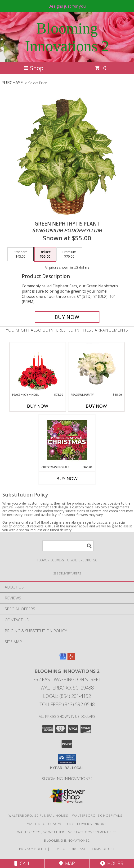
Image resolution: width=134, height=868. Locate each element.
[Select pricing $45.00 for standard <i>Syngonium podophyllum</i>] (21, 254)
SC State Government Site (92, 832)
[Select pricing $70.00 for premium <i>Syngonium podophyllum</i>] (69, 254)
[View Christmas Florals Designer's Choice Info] (67, 440)
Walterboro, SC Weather (41, 832)
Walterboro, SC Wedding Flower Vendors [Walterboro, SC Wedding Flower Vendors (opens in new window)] (67, 824)
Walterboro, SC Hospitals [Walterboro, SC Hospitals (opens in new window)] (97, 815)
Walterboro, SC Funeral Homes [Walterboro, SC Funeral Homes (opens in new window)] (38, 815)
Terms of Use (103, 849)
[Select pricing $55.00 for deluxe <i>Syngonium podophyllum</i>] (45, 254)
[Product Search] (68, 546)
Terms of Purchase (68, 849)
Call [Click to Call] (22, 863)
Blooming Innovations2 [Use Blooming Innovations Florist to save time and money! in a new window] (67, 779)
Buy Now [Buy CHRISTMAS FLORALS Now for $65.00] (67, 478)
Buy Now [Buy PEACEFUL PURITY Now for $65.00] (96, 406)
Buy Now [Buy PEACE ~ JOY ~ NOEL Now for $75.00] (38, 406)
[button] (67, 759)
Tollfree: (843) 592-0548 (67, 704)
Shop (33, 68)
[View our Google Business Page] (63, 659)
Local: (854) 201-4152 (67, 696)
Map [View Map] (67, 863)
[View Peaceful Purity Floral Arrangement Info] (96, 367)
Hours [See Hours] (112, 863)
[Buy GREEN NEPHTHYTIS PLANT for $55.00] (67, 317)
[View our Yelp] (71, 659)
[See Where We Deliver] (67, 573)
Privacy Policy (33, 849)
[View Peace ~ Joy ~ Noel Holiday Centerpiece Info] (38, 367)
